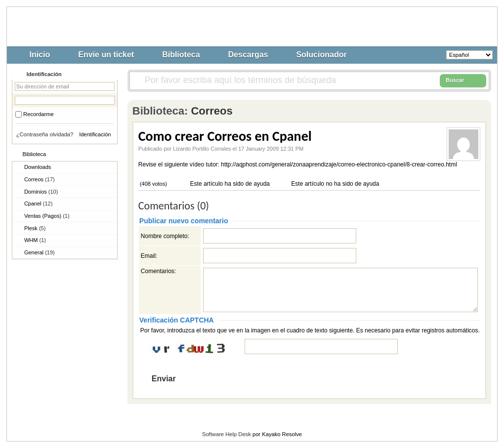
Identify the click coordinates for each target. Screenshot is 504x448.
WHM (35, 240)
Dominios (41, 192)
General (40, 252)
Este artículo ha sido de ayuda (229, 184)
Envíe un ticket (106, 55)
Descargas (248, 55)
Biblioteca (181, 55)
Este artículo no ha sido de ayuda (334, 184)
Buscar (463, 81)
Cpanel (38, 204)
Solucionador (321, 55)
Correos (40, 179)
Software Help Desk (227, 434)
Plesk (35, 228)
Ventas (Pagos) (47, 216)
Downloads (38, 167)
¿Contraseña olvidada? (45, 134)
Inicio (40, 55)
